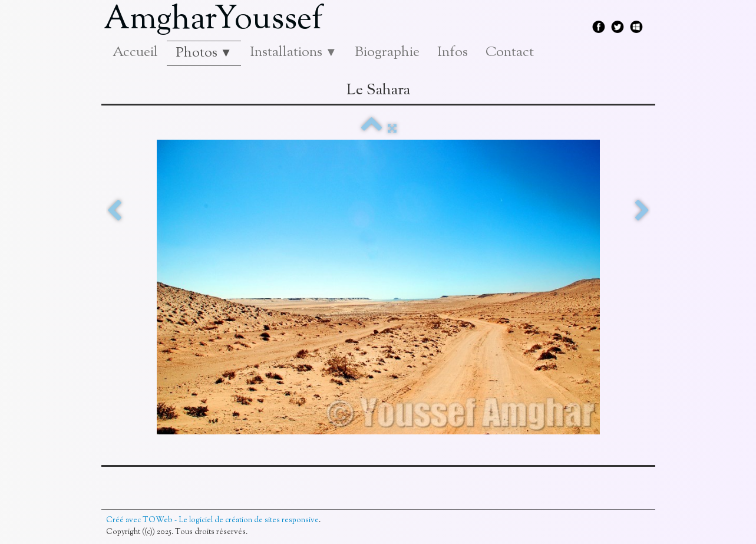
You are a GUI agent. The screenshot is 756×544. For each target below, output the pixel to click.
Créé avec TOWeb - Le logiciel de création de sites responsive (212, 520)
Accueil (135, 52)
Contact (510, 52)
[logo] (218, 21)
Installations (293, 52)
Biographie (387, 52)
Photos (204, 53)
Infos (453, 52)
